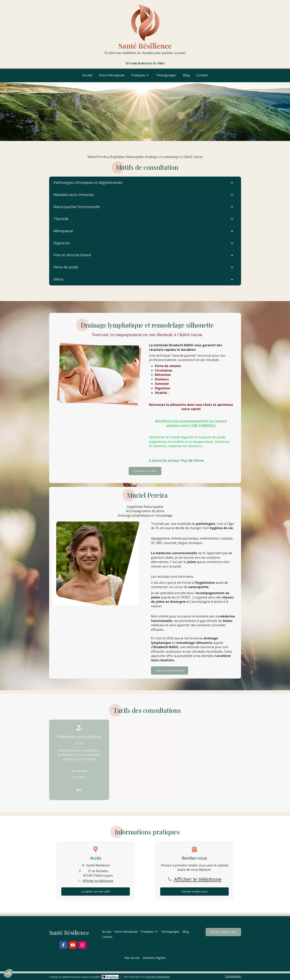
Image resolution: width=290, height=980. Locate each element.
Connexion (233, 976)
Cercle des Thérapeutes (157, 977)
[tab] (145, 183)
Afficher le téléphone (98, 881)
